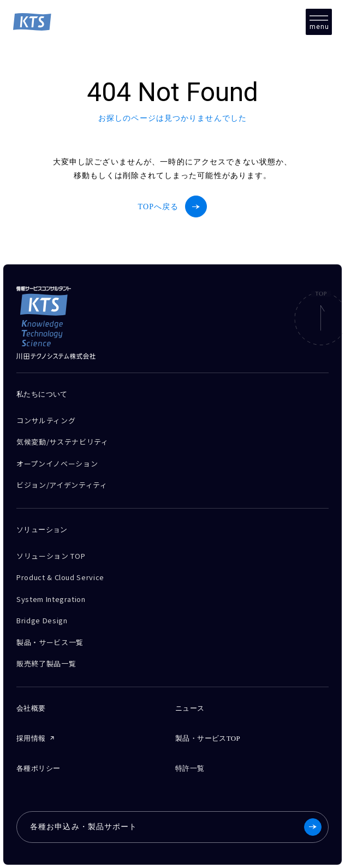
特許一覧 (190, 768)
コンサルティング (46, 420)
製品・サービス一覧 (50, 642)
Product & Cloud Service (60, 577)
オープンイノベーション (57, 463)
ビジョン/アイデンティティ (62, 485)
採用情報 (31, 738)
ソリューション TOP (51, 556)
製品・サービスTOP (208, 738)
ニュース (190, 708)
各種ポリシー (38, 768)
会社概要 (31, 708)
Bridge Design (42, 620)
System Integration (51, 599)
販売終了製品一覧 (46, 663)
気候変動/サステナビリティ (62, 442)
